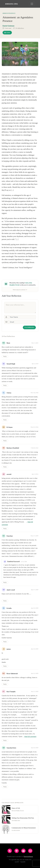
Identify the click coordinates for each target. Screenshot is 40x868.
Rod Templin (11, 692)
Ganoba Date (11, 748)
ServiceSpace (28, 856)
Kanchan (10, 536)
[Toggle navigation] (32, 4)
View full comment (30, 737)
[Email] (22, 322)
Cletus (9, 393)
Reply (5, 356)
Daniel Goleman (8, 26)
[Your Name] (22, 317)
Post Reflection (29, 327)
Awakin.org (12, 4)
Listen (7, 33)
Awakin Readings (9, 13)
